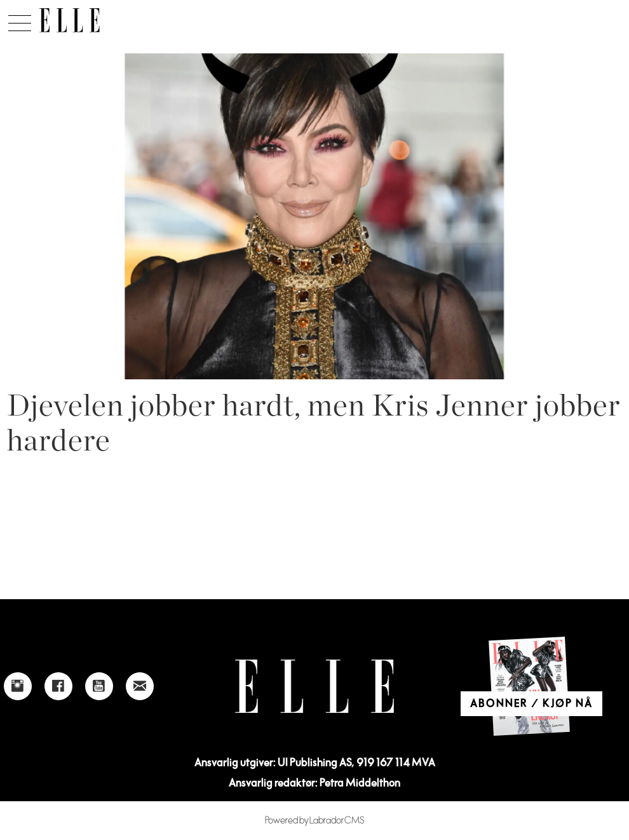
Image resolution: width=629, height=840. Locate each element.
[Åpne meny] (20, 20)
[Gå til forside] (70, 20)
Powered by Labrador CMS (315, 821)
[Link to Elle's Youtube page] (99, 686)
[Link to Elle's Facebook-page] (58, 686)
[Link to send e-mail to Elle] (140, 686)
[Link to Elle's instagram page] (18, 686)
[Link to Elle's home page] (314, 687)
